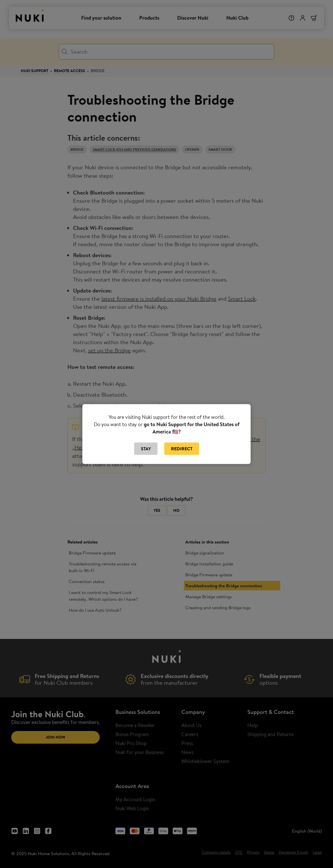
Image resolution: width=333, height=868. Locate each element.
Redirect (182, 449)
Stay (146, 449)
